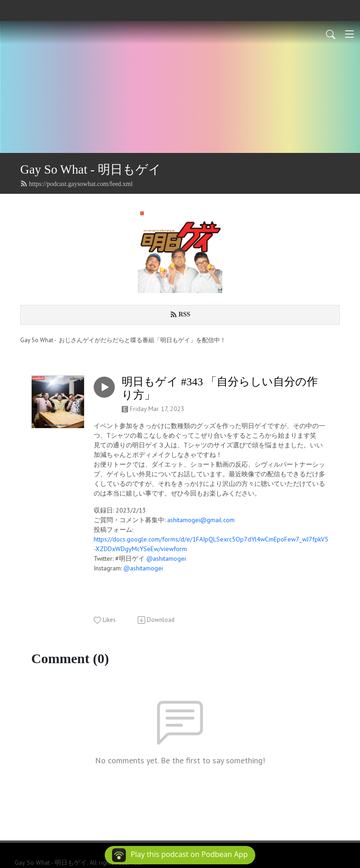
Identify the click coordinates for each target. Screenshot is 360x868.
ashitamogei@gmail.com (201, 520)
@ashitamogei (166, 558)
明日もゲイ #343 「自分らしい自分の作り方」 (220, 388)
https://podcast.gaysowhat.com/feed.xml (76, 184)
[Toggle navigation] (349, 34)
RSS (180, 315)
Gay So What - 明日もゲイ (91, 169)
